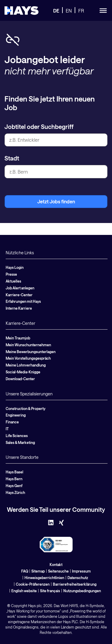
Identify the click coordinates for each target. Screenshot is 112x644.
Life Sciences (17, 436)
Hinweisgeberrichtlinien (44, 578)
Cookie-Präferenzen (33, 584)
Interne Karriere (19, 308)
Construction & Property (26, 408)
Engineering (16, 415)
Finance (12, 422)
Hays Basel (14, 472)
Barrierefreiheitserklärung (75, 584)
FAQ (25, 571)
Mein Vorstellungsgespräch (28, 358)
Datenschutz (78, 578)
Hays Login (15, 267)
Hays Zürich (15, 492)
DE (56, 11)
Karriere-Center (19, 295)
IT (7, 429)
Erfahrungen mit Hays (23, 301)
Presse (11, 274)
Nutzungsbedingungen (82, 591)
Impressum (81, 571)
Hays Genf (14, 486)
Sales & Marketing (20, 442)
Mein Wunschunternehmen (28, 345)
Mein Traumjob (18, 338)
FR (81, 11)
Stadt (12, 158)
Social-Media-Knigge (23, 372)
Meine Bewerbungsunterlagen (31, 352)
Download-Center (20, 379)
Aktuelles (13, 281)
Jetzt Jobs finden (56, 201)
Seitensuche (58, 571)
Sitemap (38, 571)
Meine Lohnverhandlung (26, 365)
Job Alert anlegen (20, 288)
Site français (50, 591)
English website (24, 591)
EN (69, 11)
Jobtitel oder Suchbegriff (39, 127)
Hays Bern (14, 479)
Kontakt (56, 565)
